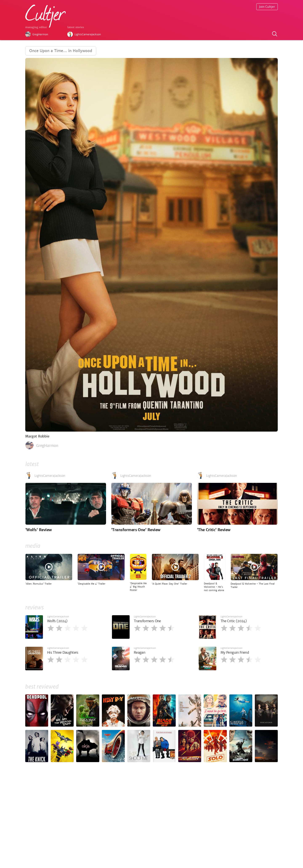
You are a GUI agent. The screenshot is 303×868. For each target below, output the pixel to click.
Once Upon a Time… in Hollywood (61, 51)
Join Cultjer (267, 7)
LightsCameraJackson (58, 617)
